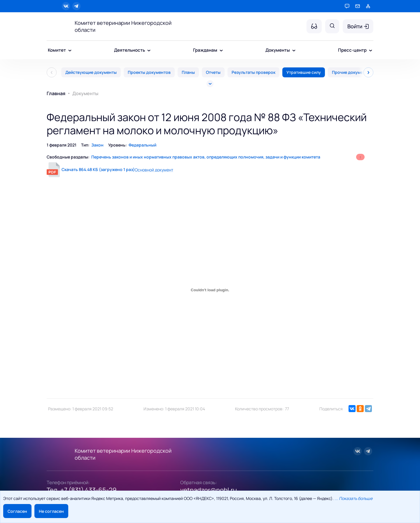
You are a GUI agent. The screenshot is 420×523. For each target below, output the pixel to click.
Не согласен (51, 511)
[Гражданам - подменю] (221, 51)
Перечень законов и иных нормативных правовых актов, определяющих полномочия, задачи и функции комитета (206, 157)
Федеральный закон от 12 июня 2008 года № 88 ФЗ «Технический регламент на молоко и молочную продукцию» (207, 124)
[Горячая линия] (347, 6)
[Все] (210, 84)
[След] (368, 72)
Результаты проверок (253, 72)
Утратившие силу (304, 72)
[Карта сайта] (368, 6)
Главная (56, 93)
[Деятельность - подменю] (149, 51)
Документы (85, 93)
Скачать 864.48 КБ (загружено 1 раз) (98, 169)
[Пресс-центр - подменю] (371, 51)
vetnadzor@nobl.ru (209, 490)
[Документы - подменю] (294, 51)
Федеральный (142, 145)
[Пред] (52, 72)
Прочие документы (351, 72)
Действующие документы (91, 72)
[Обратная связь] (358, 6)
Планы (188, 72)
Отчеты (213, 72)
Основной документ (154, 170)
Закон (97, 145)
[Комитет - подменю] (70, 51)
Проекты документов (149, 72)
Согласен (17, 511)
